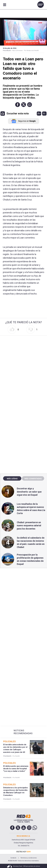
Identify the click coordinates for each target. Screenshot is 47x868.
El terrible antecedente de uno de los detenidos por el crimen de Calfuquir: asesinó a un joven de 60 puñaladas (15, 750)
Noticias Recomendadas (23, 732)
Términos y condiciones (29, 858)
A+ (39, 113)
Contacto (13, 858)
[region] (24, 418)
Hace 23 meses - (18, 51)
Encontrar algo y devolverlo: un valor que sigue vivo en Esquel (29, 492)
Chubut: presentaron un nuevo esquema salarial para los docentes (29, 525)
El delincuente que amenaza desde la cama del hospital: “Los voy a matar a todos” (16, 769)
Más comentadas (33, 478)
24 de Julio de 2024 (10, 48)
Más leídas (12, 478)
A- (44, 113)
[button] (18, 105)
